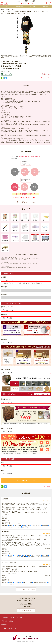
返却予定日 (4, 295)
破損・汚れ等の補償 (6, 428)
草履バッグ (4, 339)
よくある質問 (33, 7)
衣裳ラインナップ (6, 7)
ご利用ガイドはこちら (26, 202)
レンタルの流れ (20, 7)
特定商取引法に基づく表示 (9, 628)
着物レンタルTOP (6, 10)
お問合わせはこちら (26, 610)
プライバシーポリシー (8, 621)
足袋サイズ (4, 315)
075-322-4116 (26, 604)
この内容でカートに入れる (26, 480)
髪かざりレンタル (6, 369)
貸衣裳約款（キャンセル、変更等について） (15, 618)
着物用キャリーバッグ (7, 399)
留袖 (14, 10)
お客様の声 (46, 7)
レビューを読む (7, 74)
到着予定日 (4, 287)
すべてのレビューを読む (26, 589)
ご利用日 (3, 277)
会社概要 (4, 625)
